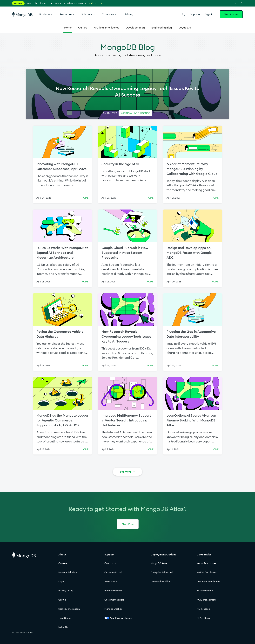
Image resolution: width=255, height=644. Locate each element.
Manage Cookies (113, 609)
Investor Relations (68, 572)
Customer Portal (113, 572)
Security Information (69, 609)
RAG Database (205, 591)
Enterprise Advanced (162, 572)
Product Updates (113, 591)
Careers (63, 563)
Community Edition (161, 581)
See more (128, 472)
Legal (61, 581)
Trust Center (65, 618)
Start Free (128, 524)
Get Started (231, 14)
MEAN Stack (203, 618)
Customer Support (114, 600)
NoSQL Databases (207, 572)
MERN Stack (203, 609)
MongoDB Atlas (159, 563)
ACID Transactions (207, 600)
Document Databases (208, 581)
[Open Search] (183, 14)
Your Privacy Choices (118, 618)
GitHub (62, 600)
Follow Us (63, 627)
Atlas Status (111, 581)
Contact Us (110, 563)
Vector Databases (206, 563)
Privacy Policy (66, 591)
